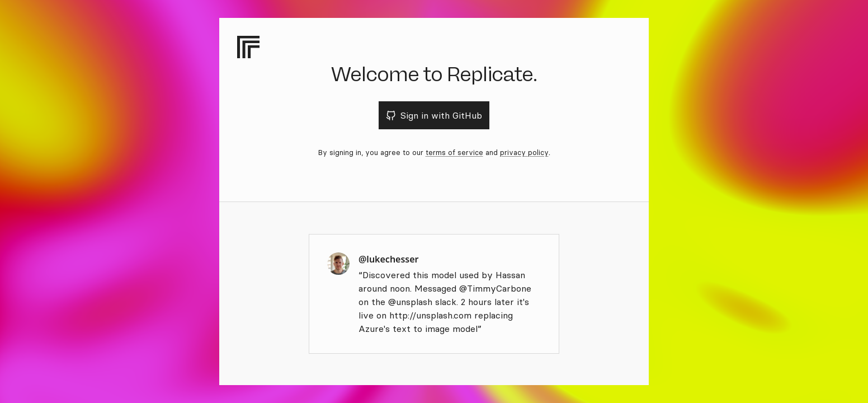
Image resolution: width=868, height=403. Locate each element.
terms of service (454, 152)
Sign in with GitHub (434, 115)
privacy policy (524, 152)
